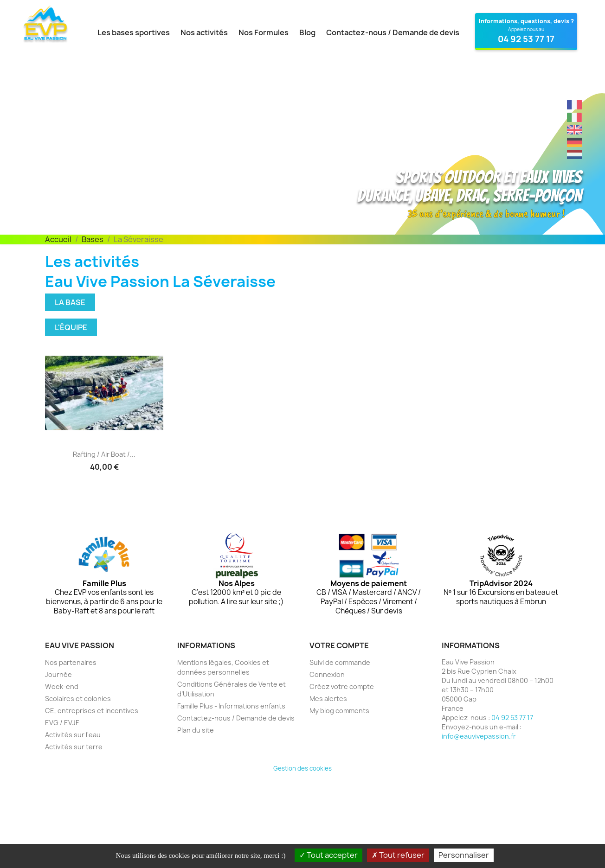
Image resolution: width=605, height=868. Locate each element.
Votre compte (339, 645)
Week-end (62, 686)
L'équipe (71, 327)
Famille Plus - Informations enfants (231, 706)
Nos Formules (264, 32)
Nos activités (204, 32)
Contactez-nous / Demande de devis (393, 32)
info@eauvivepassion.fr (479, 736)
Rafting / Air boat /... (104, 454)
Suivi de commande (340, 662)
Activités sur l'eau (73, 735)
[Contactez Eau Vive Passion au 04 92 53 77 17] (526, 32)
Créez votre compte (342, 686)
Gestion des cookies (302, 768)
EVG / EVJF (62, 723)
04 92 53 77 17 (512, 718)
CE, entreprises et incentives (92, 711)
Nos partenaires (71, 662)
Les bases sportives (134, 32)
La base (70, 302)
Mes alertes (328, 699)
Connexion (327, 674)
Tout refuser (398, 855)
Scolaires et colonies (78, 699)
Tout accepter (328, 855)
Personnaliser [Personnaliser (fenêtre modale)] (464, 855)
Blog (307, 32)
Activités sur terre (74, 747)
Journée (58, 674)
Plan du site (196, 730)
